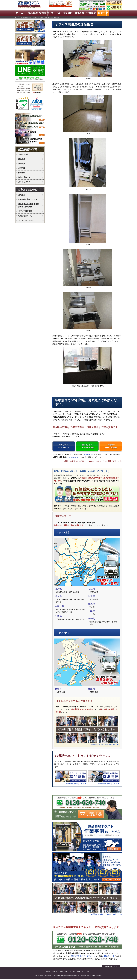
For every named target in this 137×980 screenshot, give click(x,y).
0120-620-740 (64, 447)
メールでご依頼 (111, 447)
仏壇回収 (22, 168)
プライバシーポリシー (27, 220)
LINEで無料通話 (87, 447)
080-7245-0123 (72, 458)
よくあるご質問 (24, 181)
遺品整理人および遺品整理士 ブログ (33, 17)
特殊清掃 (104, 710)
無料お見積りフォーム (27, 177)
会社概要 (22, 194)
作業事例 (22, 172)
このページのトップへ (111, 967)
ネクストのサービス (31, 149)
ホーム (48, 972)
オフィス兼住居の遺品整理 (52, 17)
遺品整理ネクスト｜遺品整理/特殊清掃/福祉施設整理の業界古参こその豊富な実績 (66, 976)
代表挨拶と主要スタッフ (28, 199)
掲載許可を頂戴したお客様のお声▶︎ (105, 745)
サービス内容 (23, 154)
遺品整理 (22, 159)
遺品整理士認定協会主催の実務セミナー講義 (28, 205)
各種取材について (25, 215)
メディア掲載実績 (25, 211)
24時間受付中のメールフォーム (83, 957)
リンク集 (87, 972)
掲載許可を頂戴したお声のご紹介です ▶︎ (106, 915)
